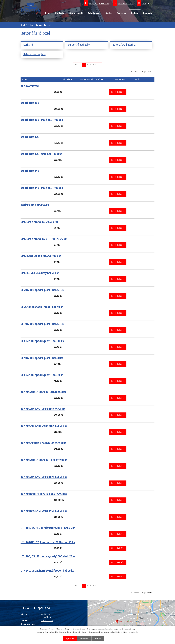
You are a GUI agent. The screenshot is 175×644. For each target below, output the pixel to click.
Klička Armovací (30, 86)
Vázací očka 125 (30, 137)
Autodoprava (94, 13)
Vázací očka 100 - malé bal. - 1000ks (42, 120)
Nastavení (98, 639)
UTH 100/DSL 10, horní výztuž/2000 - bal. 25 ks (48, 528)
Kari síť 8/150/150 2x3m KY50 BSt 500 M (44, 511)
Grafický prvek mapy (119, 618)
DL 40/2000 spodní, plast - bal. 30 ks (42, 341)
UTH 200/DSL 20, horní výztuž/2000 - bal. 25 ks (48, 556)
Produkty (60, 13)
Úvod (48, 13)
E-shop (135, 13)
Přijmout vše (70, 639)
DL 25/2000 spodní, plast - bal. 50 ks (42, 307)
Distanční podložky (79, 45)
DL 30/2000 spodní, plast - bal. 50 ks (42, 324)
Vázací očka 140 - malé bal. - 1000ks (42, 188)
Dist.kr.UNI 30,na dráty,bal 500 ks (40, 273)
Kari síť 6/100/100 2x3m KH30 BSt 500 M (44, 460)
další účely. (132, 629)
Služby (109, 13)
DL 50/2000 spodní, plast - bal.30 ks (42, 358)
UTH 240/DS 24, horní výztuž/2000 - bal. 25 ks (47, 571)
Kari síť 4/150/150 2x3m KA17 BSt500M (43, 409)
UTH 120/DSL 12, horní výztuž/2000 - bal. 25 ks (48, 542)
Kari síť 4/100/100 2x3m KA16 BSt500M (43, 392)
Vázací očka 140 (30, 171)
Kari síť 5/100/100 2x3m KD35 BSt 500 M (44, 426)
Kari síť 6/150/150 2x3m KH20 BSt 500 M (44, 477)
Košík (144, 4)
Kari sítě (28, 45)
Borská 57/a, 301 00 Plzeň (99, 4)
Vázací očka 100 (30, 103)
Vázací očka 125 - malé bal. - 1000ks (41, 154)
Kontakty (147, 13)
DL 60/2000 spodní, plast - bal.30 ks (42, 375)
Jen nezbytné (84, 639)
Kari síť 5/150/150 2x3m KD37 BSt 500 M (43, 443)
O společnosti (76, 13)
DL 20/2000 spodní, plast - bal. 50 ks (42, 290)
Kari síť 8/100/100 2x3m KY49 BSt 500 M (44, 494)
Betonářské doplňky (35, 54)
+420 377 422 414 (126, 4)
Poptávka (121, 13)
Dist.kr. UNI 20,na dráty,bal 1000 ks (41, 256)
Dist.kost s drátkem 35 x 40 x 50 (39, 222)
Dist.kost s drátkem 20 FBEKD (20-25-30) (44, 239)
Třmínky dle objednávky (35, 205)
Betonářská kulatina (124, 45)
